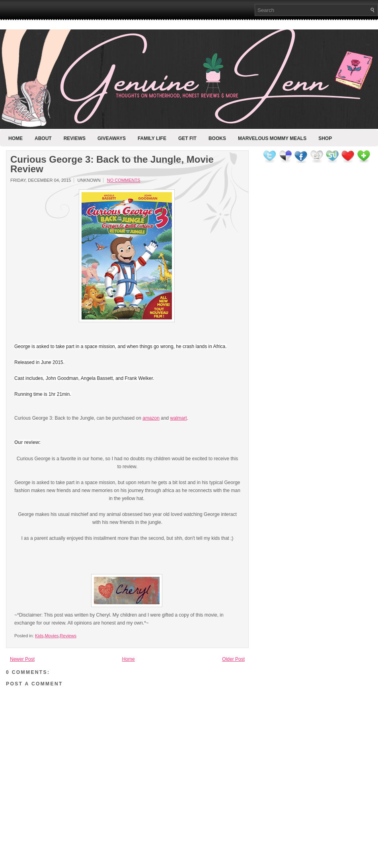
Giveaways (112, 138)
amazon (151, 418)
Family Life (152, 138)
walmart (179, 418)
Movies (52, 636)
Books (217, 138)
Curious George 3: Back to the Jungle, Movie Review (112, 164)
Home (16, 138)
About (43, 138)
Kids (39, 636)
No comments (124, 180)
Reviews (75, 138)
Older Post (233, 659)
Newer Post (22, 659)
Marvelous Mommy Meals (272, 138)
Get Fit (187, 138)
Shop (325, 138)
